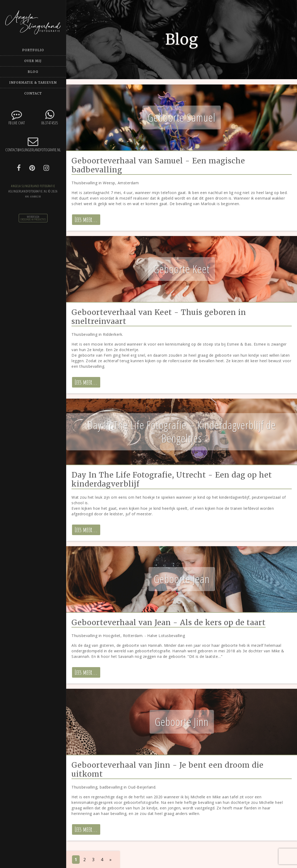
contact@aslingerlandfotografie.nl (33, 144)
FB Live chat (16, 117)
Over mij (33, 61)
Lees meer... (86, 220)
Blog (33, 72)
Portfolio (33, 50)
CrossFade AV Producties (33, 219)
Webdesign (33, 217)
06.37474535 (49, 117)
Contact (33, 93)
